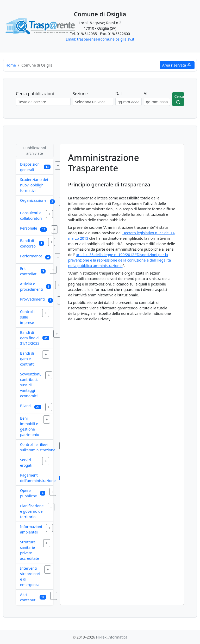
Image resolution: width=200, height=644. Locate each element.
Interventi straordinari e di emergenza (30, 576)
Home (11, 65)
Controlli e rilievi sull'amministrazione (38, 447)
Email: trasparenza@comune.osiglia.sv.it (100, 39)
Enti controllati (29, 271)
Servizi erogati (26, 463)
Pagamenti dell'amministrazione (38, 478)
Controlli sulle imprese (27, 317)
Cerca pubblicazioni (35, 94)
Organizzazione (33, 200)
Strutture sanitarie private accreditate (30, 550)
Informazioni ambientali (31, 529)
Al (146, 94)
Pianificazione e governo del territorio (32, 511)
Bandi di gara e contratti (27, 359)
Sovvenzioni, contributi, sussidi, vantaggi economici (31, 385)
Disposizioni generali (30, 167)
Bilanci (26, 406)
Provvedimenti (32, 299)
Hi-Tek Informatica (112, 637)
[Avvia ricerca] (178, 99)
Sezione (80, 94)
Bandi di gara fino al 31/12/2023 (30, 338)
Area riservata (177, 65)
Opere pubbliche (29, 493)
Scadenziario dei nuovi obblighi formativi (34, 185)
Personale (29, 228)
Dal (119, 94)
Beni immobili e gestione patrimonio (30, 426)
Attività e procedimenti (32, 287)
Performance (31, 256)
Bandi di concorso (28, 243)
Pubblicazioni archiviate (35, 151)
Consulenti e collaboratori (31, 216)
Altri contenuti (28, 597)
